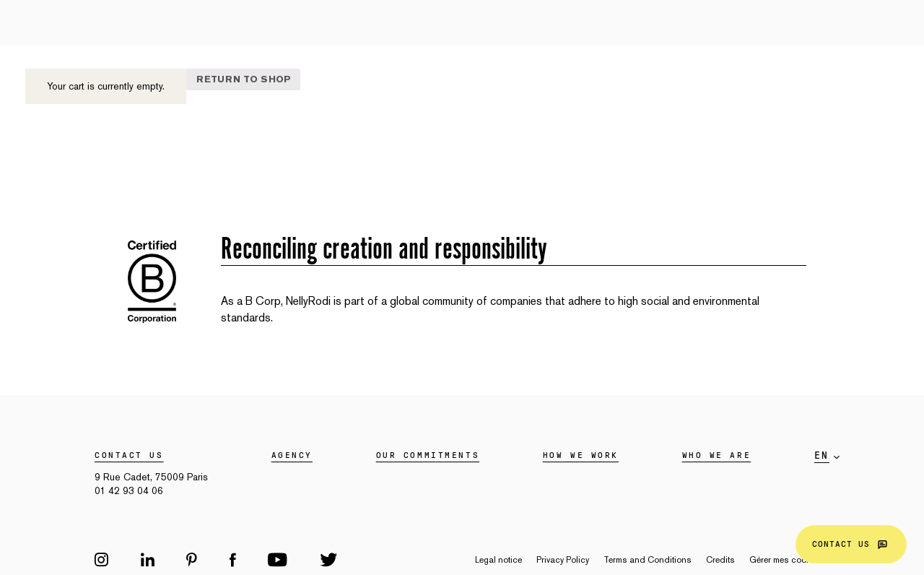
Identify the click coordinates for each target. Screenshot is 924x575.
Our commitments (428, 455)
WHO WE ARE (717, 455)
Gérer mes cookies (786, 560)
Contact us (851, 544)
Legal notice (498, 560)
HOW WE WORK (581, 455)
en (822, 456)
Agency (292, 455)
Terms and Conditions (648, 560)
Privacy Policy (563, 560)
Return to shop (244, 79)
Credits (720, 560)
